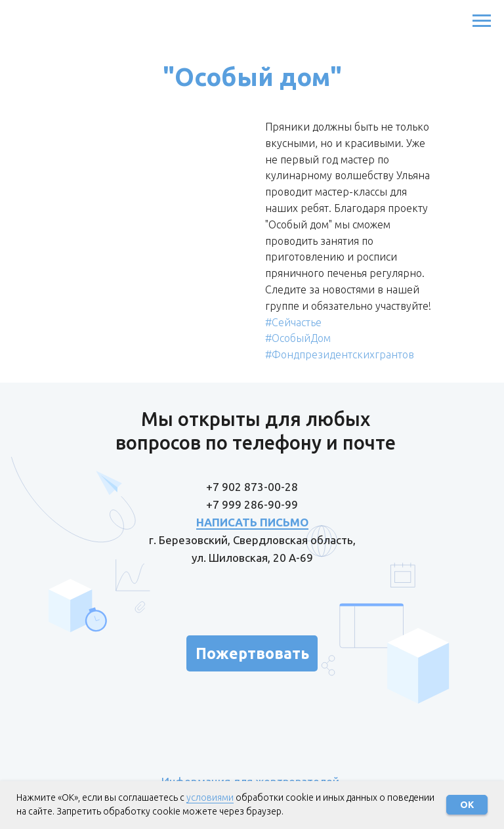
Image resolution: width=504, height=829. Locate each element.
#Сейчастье (293, 322)
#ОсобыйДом (298, 338)
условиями (210, 797)
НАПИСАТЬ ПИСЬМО (252, 522)
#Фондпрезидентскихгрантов (340, 354)
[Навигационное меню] (482, 21)
